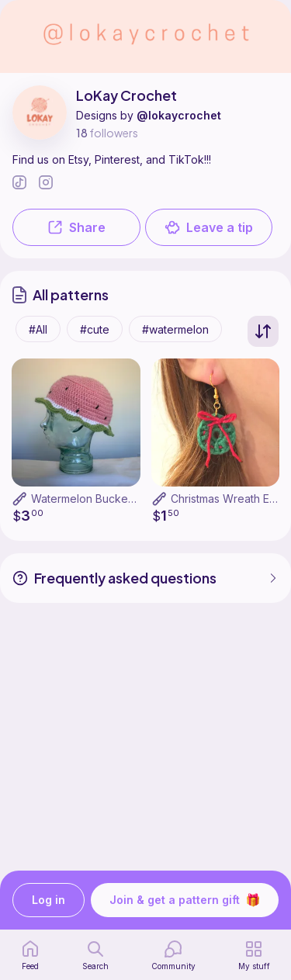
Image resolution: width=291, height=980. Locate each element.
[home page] (30, 955)
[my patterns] (254, 955)
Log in (48, 900)
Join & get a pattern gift (185, 900)
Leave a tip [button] (209, 227)
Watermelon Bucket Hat (91, 499)
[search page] (95, 955)
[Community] (173, 955)
